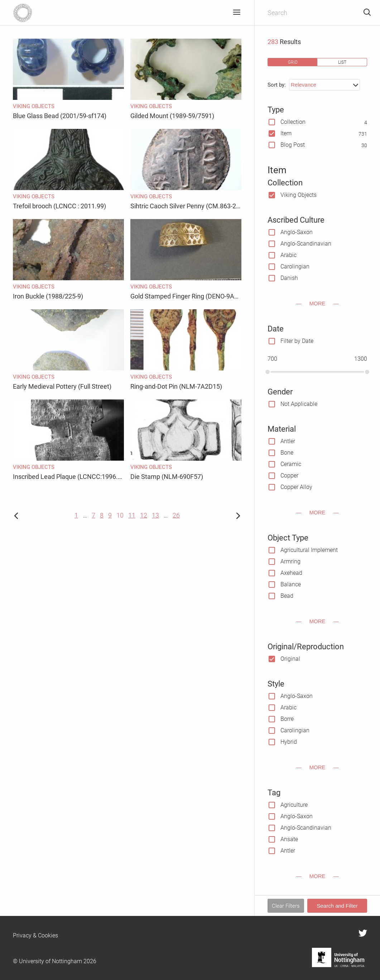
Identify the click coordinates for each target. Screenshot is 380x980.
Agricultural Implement (309, 550)
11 (132, 515)
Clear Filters (286, 906)
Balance (291, 584)
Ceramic (291, 464)
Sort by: (277, 85)
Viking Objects (299, 195)
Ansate (289, 839)
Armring (290, 561)
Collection (293, 122)
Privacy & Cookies (35, 935)
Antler (288, 441)
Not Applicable (299, 404)
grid (293, 62)
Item (286, 133)
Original (290, 659)
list (342, 62)
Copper (289, 476)
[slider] (268, 372)
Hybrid (289, 742)
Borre (287, 719)
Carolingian (295, 266)
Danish (289, 278)
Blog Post (293, 145)
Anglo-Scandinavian (306, 244)
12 (144, 515)
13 (155, 515)
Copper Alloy (296, 487)
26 (176, 515)
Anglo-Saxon (297, 232)
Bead (287, 596)
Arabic (288, 255)
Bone (287, 453)
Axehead (291, 573)
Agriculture (294, 805)
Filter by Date (297, 341)
